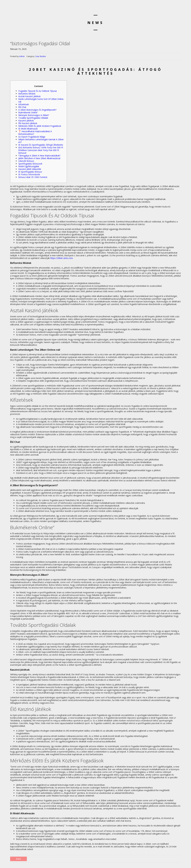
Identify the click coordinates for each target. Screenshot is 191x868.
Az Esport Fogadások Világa (32, 137)
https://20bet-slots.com (62, 258)
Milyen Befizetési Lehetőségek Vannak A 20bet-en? (41, 141)
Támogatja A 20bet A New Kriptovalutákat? (39, 156)
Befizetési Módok (27, 94)
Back (19, 859)
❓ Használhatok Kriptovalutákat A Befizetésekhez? (35, 133)
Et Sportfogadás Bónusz (30, 172)
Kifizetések (24, 104)
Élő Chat (22, 107)
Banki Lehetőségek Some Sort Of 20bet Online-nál (41, 100)
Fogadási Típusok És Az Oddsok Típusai (38, 91)
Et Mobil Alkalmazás (28, 129)
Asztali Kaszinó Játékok (29, 96)
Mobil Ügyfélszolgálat (29, 166)
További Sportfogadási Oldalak (33, 118)
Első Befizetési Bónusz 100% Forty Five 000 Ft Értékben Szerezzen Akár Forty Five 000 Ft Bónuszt (41, 150)
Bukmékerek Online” (28, 112)
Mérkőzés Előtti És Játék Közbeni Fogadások (40, 126)
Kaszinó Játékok (26, 121)
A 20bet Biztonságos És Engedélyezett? (37, 110)
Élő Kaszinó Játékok (28, 123)
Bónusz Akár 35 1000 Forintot (33, 177)
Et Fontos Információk (29, 174)
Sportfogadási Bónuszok (30, 164)
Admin (22, 56)
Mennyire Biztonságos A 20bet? (34, 115)
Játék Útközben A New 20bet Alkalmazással (39, 158)
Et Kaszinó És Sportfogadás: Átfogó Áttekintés (41, 145)
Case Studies (40, 56)
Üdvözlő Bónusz (26, 161)
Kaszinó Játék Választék (30, 169)
